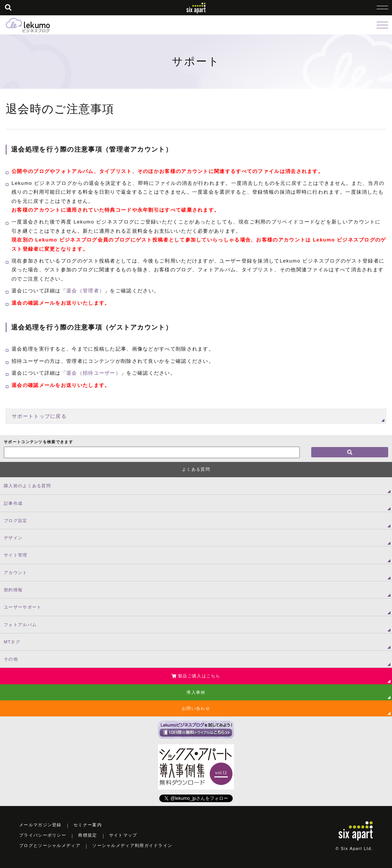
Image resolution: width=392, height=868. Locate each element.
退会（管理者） (85, 291)
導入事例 (196, 692)
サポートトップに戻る (39, 416)
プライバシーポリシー (43, 835)
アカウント (16, 573)
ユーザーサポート (23, 607)
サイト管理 (16, 555)
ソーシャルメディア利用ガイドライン (132, 845)
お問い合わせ (196, 708)
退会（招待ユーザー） (94, 373)
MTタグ (12, 642)
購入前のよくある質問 (27, 486)
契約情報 (13, 590)
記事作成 (13, 503)
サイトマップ (123, 835)
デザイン (13, 538)
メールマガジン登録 (40, 825)
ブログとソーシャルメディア (50, 845)
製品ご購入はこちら (196, 676)
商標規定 (87, 835)
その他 (11, 659)
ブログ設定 (16, 520)
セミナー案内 (88, 825)
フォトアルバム (20, 625)
